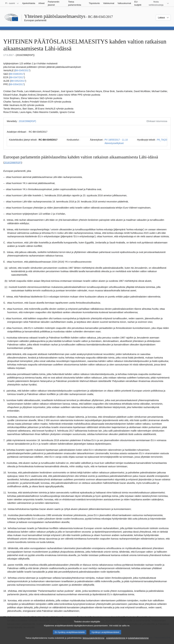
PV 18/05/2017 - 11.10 (116, 140)
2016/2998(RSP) (27, 121)
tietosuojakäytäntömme (93, 641)
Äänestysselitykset (114, 143)
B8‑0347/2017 (17, 77)
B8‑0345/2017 (22, 70)
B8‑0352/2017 (18, 81)
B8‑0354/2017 (17, 84)
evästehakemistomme (138, 641)
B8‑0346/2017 (17, 74)
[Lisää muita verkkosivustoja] (158, 3)
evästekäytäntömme (116, 641)
